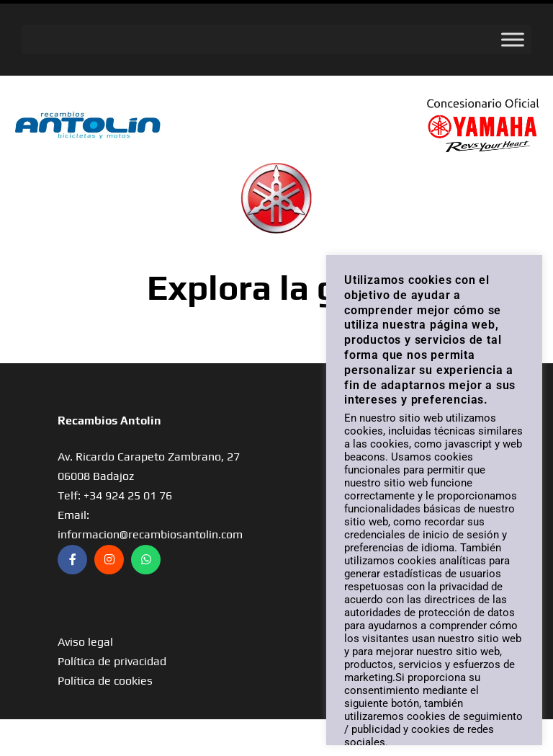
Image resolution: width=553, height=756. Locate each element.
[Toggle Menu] (513, 39)
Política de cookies (105, 681)
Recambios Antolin (109, 421)
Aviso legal (85, 642)
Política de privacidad (112, 661)
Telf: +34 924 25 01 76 (115, 495)
